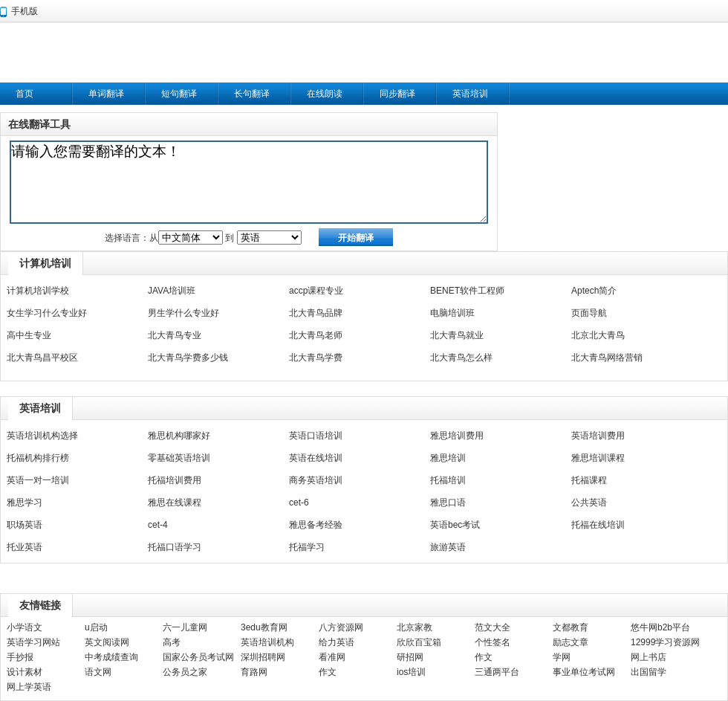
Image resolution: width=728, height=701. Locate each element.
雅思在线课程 (175, 503)
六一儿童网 (185, 627)
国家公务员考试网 (198, 657)
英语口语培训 (316, 436)
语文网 (98, 672)
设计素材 (25, 672)
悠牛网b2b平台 (660, 627)
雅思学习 (25, 503)
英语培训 (470, 94)
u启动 (96, 627)
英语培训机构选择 (42, 436)
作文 (484, 657)
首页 (25, 94)
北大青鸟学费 (316, 358)
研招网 (410, 657)
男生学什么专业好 (183, 313)
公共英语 (589, 503)
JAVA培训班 (172, 291)
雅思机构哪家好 (179, 436)
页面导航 (589, 313)
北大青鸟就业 (457, 335)
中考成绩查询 (111, 657)
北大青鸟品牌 (316, 313)
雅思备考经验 (316, 525)
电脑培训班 (452, 313)
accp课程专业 (316, 291)
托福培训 (448, 480)
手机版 (25, 11)
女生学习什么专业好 (47, 313)
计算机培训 (45, 263)
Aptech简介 (594, 291)
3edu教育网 (264, 627)
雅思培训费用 (457, 436)
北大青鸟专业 (175, 335)
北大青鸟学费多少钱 (188, 358)
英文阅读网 (107, 642)
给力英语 (337, 642)
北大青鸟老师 (316, 335)
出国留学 (649, 672)
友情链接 (40, 605)
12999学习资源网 (665, 642)
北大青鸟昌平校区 (42, 358)
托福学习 (307, 547)
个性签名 (493, 642)
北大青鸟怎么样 (461, 358)
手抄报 (20, 657)
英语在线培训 (316, 458)
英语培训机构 (267, 642)
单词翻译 (106, 94)
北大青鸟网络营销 (607, 358)
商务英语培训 (316, 480)
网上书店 (649, 657)
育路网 (254, 672)
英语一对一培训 (38, 480)
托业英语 (25, 547)
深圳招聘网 (263, 657)
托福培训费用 (175, 480)
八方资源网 (341, 627)
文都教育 (571, 627)
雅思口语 (448, 503)
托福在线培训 (598, 525)
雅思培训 (448, 458)
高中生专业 (29, 335)
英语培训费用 (598, 436)
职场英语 (25, 525)
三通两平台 (497, 672)
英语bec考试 (455, 525)
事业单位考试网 (584, 672)
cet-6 (299, 503)
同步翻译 (397, 94)
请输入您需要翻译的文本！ (249, 182)
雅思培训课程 (598, 458)
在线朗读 (325, 94)
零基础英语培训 (179, 458)
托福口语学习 (175, 547)
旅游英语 (448, 547)
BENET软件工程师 (467, 291)
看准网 (332, 657)
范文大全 (493, 627)
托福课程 (589, 480)
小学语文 (25, 627)
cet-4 (158, 525)
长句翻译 (252, 94)
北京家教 (415, 627)
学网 (562, 657)
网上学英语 (29, 687)
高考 (172, 642)
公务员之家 (185, 672)
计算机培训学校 (38, 291)
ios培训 (411, 672)
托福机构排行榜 (38, 458)
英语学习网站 (33, 642)
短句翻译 (179, 94)
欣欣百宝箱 (419, 642)
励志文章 (571, 642)
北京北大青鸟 (598, 335)
